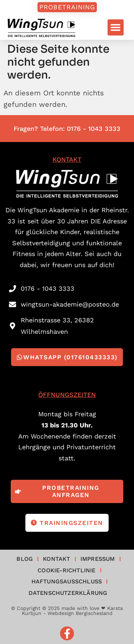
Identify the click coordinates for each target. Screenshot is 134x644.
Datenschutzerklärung (68, 593)
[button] (116, 27)
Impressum (98, 559)
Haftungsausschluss (67, 581)
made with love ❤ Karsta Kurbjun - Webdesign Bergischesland (73, 611)
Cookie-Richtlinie (66, 570)
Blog (25, 559)
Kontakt (56, 559)
